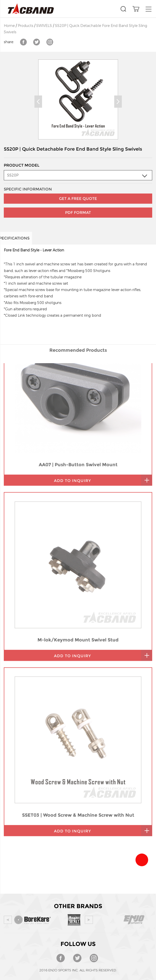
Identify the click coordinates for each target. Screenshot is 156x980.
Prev (38, 102)
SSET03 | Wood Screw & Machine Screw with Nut (78, 713)
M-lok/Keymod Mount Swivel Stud (78, 538)
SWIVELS (44, 26)
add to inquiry (72, 379)
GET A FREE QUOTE (78, 184)
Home (9, 26)
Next (118, 102)
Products (25, 26)
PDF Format (78, 198)
